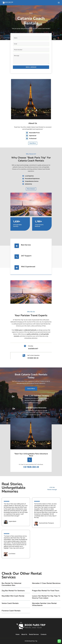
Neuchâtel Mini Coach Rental (13, 597)
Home (18, 634)
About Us (24, 634)
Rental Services (34, 634)
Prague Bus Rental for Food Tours (46, 592)
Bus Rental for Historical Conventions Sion (11, 586)
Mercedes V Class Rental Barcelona (46, 585)
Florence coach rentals (11, 612)
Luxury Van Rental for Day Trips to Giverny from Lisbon (46, 599)
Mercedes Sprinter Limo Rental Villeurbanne (44, 606)
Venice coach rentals (10, 605)
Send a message (31, 67)
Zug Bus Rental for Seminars (13, 592)
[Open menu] (59, 3)
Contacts (44, 634)
